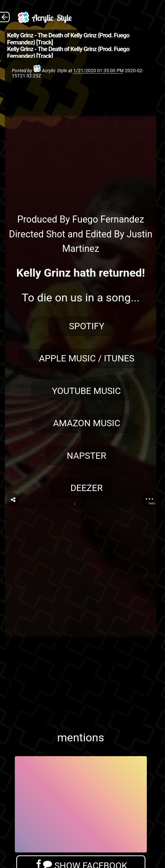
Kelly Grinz (44, 273)
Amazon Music (87, 423)
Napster (87, 456)
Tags (152, 503)
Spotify (87, 326)
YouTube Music (86, 391)
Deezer (87, 488)
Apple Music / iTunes (87, 358)
